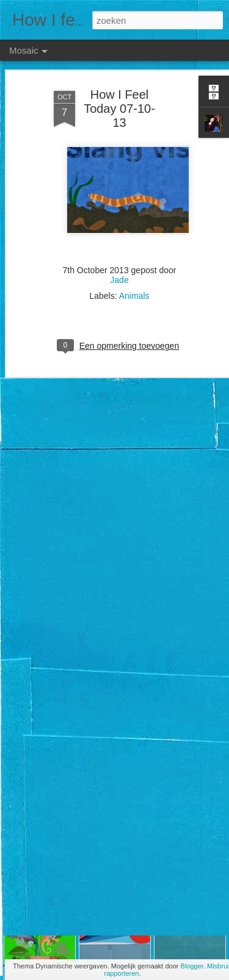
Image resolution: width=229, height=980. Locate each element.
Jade (119, 252)
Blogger (192, 966)
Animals (134, 268)
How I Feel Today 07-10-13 (119, 80)
